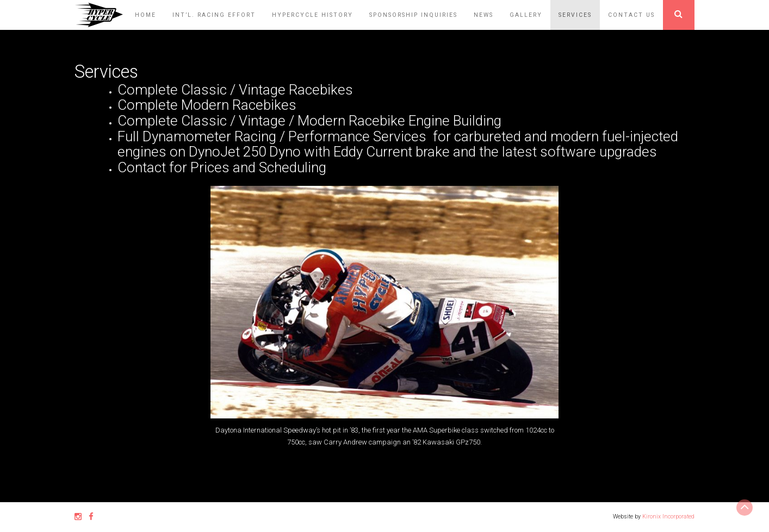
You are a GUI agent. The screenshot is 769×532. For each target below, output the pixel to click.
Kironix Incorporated (668, 517)
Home (145, 15)
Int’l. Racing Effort (214, 15)
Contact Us (631, 15)
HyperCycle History (312, 15)
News (483, 15)
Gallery (526, 15)
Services (575, 15)
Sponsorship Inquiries (413, 15)
